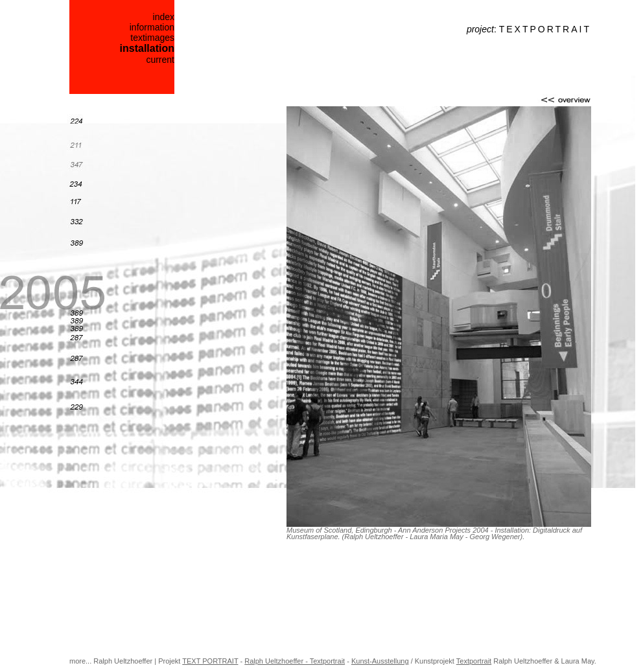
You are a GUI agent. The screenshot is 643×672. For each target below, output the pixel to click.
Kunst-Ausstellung (380, 661)
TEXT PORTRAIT (210, 661)
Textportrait (474, 661)
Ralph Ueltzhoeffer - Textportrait (295, 661)
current (160, 60)
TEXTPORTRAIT (545, 29)
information (152, 27)
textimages (152, 38)
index (164, 17)
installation (147, 48)
